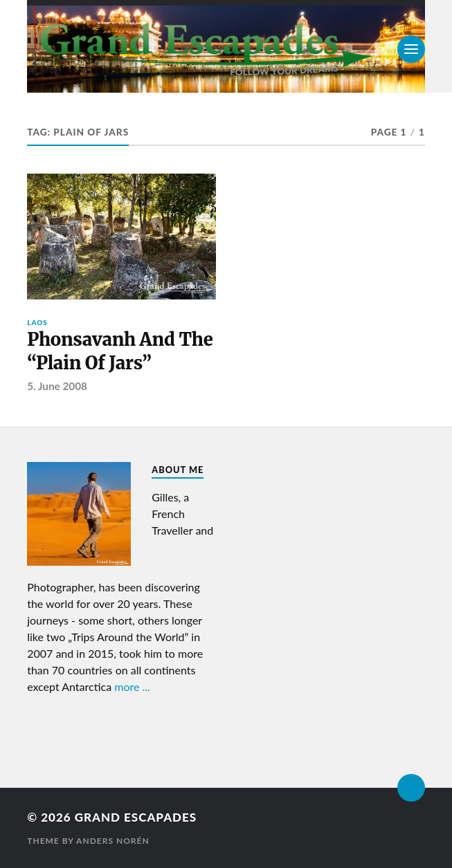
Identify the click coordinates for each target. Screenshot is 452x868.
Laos (37, 322)
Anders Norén (113, 841)
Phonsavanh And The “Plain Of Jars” (120, 351)
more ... (132, 686)
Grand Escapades (136, 817)
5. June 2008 (57, 386)
